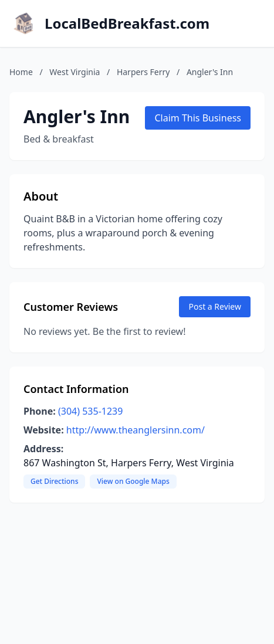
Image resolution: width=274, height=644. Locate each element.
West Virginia (75, 72)
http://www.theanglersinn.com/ (136, 430)
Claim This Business (198, 118)
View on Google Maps (133, 481)
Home (21, 72)
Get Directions (54, 481)
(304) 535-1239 (90, 411)
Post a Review (215, 306)
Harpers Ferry (143, 72)
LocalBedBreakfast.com (127, 23)
